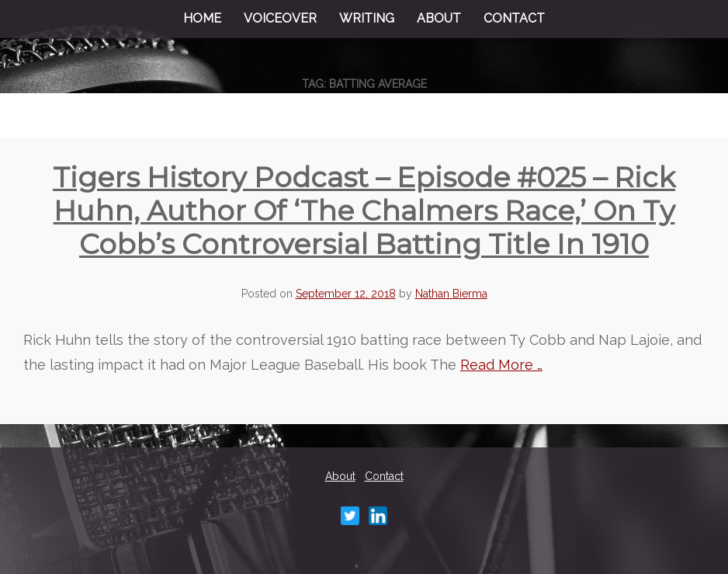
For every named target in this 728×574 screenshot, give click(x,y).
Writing (367, 18)
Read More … (501, 365)
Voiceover (280, 18)
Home (202, 18)
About (439, 18)
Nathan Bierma (451, 294)
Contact (514, 18)
